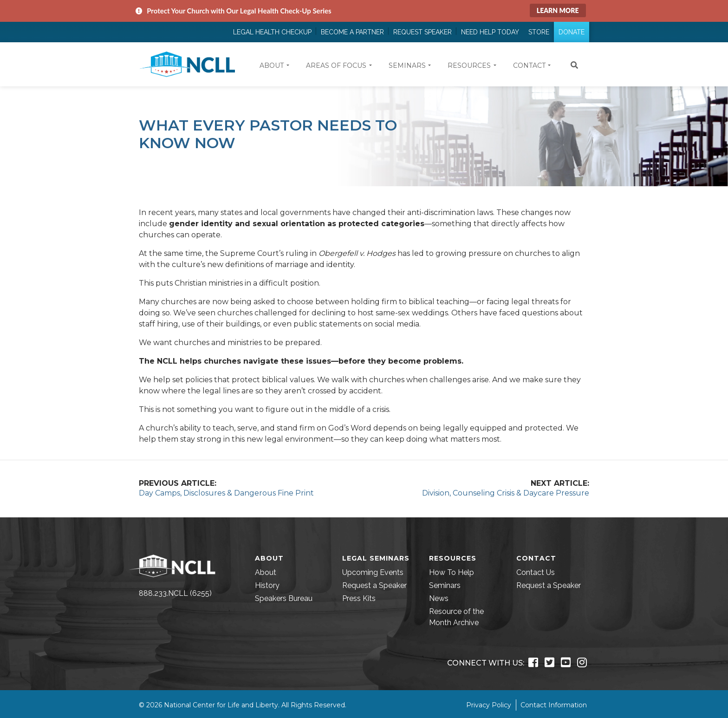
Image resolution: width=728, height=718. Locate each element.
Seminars (445, 585)
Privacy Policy (489, 705)
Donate (572, 32)
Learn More (558, 10)
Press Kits (359, 598)
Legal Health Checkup (272, 32)
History (267, 585)
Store (539, 32)
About (266, 572)
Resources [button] (469, 65)
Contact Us (536, 572)
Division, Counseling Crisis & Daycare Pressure (506, 493)
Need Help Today (490, 32)
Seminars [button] (407, 65)
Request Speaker (422, 32)
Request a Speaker (374, 585)
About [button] (272, 65)
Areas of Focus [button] (336, 65)
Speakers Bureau (284, 598)
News (439, 598)
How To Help (452, 572)
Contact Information (554, 705)
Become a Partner (352, 32)
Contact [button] (529, 65)
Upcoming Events (373, 572)
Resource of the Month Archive (456, 617)
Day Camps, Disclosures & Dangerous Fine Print (226, 493)
